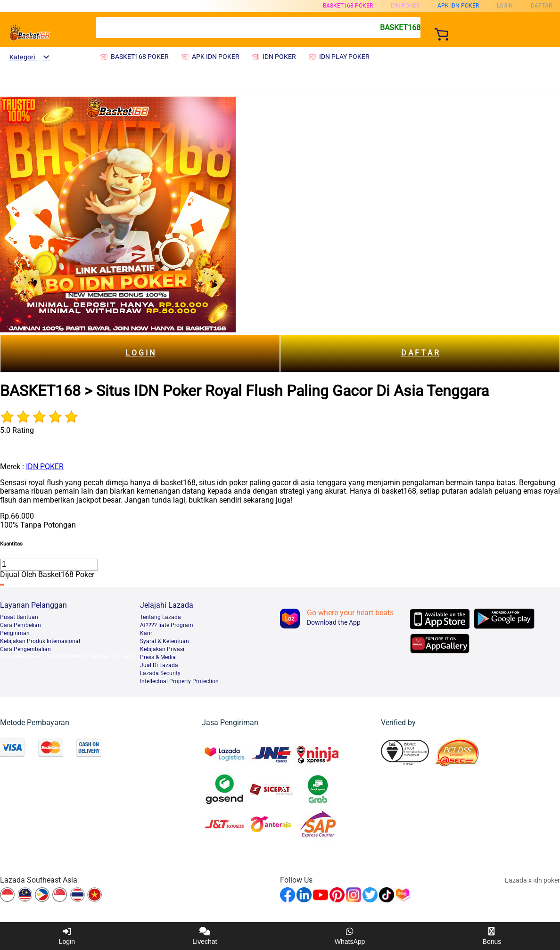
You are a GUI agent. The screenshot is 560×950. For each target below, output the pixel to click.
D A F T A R (420, 353)
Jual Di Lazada (159, 665)
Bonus (492, 936)
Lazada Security (160, 673)
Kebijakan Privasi (162, 649)
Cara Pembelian (21, 625)
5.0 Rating (17, 430)
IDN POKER (45, 467)
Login (67, 936)
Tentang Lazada (161, 617)
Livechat (205, 936)
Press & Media (158, 657)
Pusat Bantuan (19, 617)
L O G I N (140, 353)
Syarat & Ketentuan (165, 641)
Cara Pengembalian (25, 649)
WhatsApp (350, 936)
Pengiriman (15, 633)
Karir (146, 633)
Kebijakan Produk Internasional (40, 641)
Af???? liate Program (167, 625)
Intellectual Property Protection (179, 681)
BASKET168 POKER (348, 6)
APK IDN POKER (458, 6)
